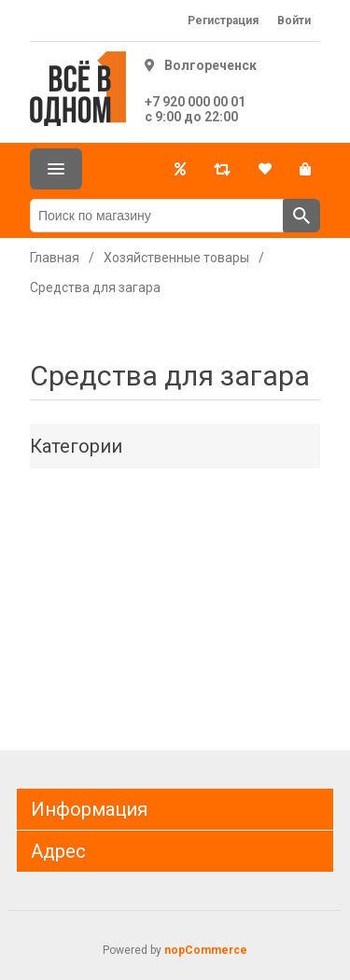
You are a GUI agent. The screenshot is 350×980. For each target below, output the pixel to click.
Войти (294, 21)
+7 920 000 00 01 (195, 102)
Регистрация (223, 21)
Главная (55, 258)
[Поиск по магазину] (157, 216)
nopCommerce (206, 950)
